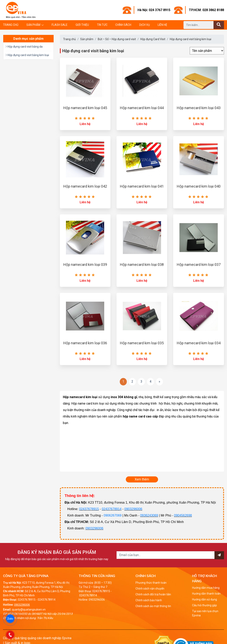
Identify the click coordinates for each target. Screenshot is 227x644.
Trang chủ (11, 25)
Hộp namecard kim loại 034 (199, 343)
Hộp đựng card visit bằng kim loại (191, 39)
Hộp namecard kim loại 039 (85, 265)
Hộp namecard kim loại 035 (142, 343)
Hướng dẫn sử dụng (205, 599)
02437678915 (89, 509)
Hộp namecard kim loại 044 (142, 108)
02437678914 (112, 509)
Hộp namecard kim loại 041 (142, 186)
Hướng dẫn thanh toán (206, 594)
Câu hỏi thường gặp (205, 605)
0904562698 (183, 515)
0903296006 (133, 509)
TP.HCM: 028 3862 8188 (206, 10)
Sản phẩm (33, 25)
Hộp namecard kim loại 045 (85, 108)
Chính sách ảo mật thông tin (153, 606)
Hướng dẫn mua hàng (206, 588)
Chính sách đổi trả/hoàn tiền (153, 594)
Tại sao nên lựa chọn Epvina (205, 613)
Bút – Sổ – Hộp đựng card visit (117, 39)
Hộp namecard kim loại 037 (199, 265)
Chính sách (123, 25)
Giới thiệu (82, 25)
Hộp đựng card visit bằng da (24, 47)
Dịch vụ (145, 25)
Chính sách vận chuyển (150, 589)
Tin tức (102, 25)
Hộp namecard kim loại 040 (199, 186)
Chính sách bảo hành (149, 600)
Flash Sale (60, 25)
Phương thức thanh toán (151, 583)
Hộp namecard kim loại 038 (142, 265)
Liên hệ (162, 25)
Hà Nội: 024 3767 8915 (154, 10)
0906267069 (113, 515)
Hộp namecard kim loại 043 (199, 108)
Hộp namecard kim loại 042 (85, 186)
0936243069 (149, 515)
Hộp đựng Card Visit (153, 39)
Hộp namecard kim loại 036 (85, 343)
